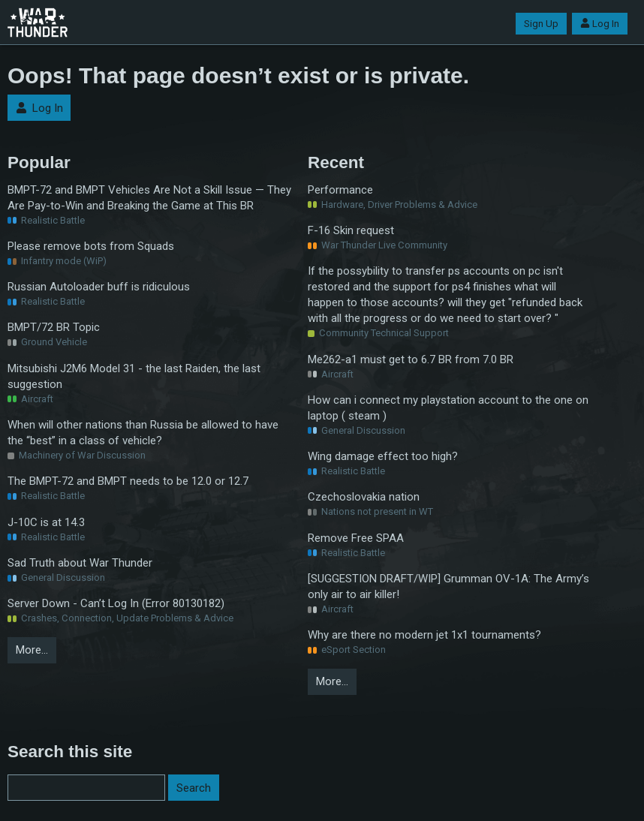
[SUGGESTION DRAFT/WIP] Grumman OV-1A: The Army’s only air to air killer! (448, 586)
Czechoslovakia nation (364, 497)
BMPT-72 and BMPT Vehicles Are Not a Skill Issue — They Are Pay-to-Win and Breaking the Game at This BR (149, 198)
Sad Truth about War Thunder (80, 563)
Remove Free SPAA (356, 538)
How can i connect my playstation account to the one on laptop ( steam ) (448, 408)
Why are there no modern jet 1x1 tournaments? (424, 635)
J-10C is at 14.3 (46, 522)
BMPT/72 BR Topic (54, 327)
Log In (600, 24)
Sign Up (541, 24)
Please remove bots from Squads (91, 246)
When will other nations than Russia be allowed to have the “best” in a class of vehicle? (143, 433)
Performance (340, 190)
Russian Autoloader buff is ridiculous (99, 287)
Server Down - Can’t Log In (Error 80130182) (116, 603)
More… (32, 650)
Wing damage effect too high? (383, 456)
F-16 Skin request (351, 230)
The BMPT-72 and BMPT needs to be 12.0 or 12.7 (128, 481)
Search (194, 788)
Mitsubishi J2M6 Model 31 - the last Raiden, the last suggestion (134, 376)
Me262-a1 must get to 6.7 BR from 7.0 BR (411, 359)
